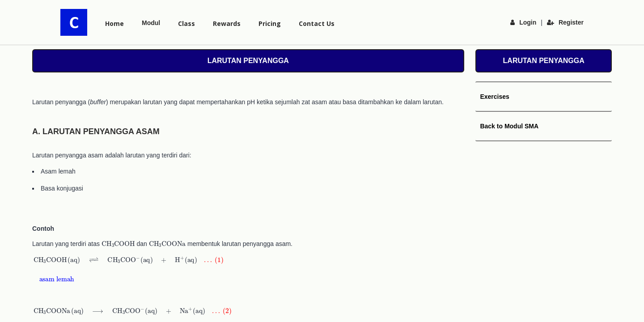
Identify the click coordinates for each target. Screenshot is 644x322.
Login (523, 22)
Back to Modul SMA (509, 126)
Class (186, 23)
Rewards (227, 23)
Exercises (494, 97)
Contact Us (317, 23)
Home (114, 23)
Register (565, 22)
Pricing (270, 23)
